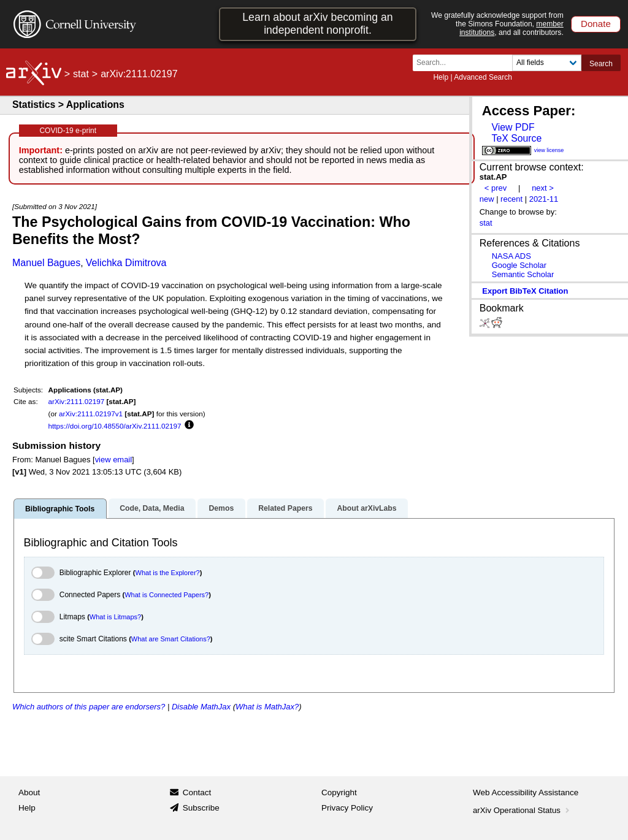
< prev (496, 188)
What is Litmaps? (115, 617)
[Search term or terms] (466, 63)
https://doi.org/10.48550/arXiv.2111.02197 (115, 426)
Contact (197, 792)
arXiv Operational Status (522, 810)
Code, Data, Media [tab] (152, 508)
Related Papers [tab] (285, 508)
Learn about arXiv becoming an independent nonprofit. (317, 24)
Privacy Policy (347, 808)
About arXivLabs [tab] (366, 508)
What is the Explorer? (168, 573)
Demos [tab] (221, 508)
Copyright (339, 792)
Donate (596, 24)
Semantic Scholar (523, 274)
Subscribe (201, 808)
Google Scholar (519, 265)
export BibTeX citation (525, 291)
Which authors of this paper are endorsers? (89, 707)
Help (441, 77)
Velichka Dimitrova (126, 263)
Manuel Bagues (46, 263)
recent (511, 199)
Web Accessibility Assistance (526, 792)
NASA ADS (511, 256)
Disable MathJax (201, 707)
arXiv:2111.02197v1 (91, 414)
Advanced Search (483, 77)
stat (81, 74)
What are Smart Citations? (171, 639)
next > (543, 188)
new (487, 199)
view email (113, 460)
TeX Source (516, 138)
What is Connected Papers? (167, 595)
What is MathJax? (267, 707)
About (29, 792)
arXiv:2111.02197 (77, 401)
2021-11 (544, 199)
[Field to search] (547, 63)
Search (601, 64)
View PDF (513, 127)
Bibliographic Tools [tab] (60, 509)
